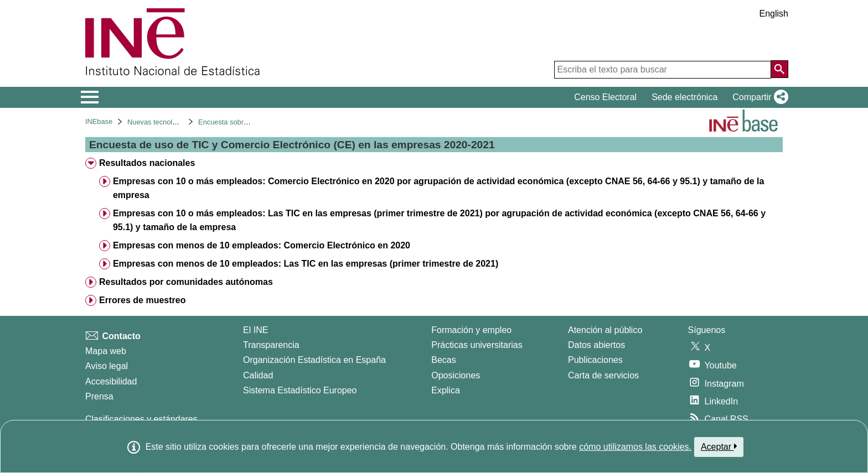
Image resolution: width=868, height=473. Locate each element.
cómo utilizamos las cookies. (635, 447)
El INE (255, 330)
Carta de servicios (603, 375)
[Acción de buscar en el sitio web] (779, 69)
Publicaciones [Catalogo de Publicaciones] (595, 360)
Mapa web (106, 351)
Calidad (258, 375)
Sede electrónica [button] (684, 97)
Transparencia (271, 345)
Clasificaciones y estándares (141, 419)
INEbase (99, 121)
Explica (446, 390)
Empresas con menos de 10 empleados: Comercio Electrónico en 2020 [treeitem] (262, 245)
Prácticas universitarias (477, 345)
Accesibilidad (111, 381)
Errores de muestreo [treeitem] (143, 300)
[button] (758, 97)
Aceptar (719, 446)
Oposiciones (456, 375)
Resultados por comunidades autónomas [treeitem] (186, 282)
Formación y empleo (471, 330)
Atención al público (605, 330)
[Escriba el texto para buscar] (663, 70)
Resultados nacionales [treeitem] (147, 163)
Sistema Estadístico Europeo (300, 390)
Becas (443, 360)
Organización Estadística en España (314, 360)
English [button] (774, 14)
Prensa (99, 396)
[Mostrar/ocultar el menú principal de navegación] (90, 97)
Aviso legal (107, 366)
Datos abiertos (596, 345)
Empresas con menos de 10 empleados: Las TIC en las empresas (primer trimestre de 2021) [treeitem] (306, 264)
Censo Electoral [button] (605, 97)
